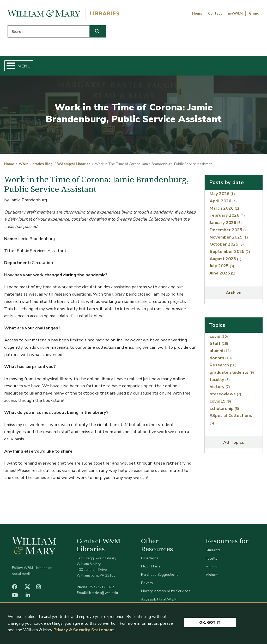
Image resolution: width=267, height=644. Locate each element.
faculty (220, 382)
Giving (254, 14)
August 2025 (226, 261)
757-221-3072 (102, 589)
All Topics (234, 444)
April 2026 (223, 203)
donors (221, 360)
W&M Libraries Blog (36, 166)
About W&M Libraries (199, 67)
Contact (215, 14)
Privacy (147, 585)
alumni (220, 353)
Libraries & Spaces (149, 67)
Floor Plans (151, 568)
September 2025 (230, 254)
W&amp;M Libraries (74, 166)
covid (219, 338)
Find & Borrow (53, 67)
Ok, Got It (210, 621)
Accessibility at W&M (159, 601)
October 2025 (227, 246)
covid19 (220, 403)
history (220, 389)
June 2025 (223, 275)
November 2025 (229, 239)
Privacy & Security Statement (84, 630)
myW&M (235, 14)
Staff (219, 345)
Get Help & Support (99, 67)
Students (213, 552)
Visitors (212, 577)
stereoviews (225, 396)
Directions (150, 560)
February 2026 (227, 217)
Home (23, 67)
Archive (234, 295)
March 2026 (224, 210)
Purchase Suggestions (160, 577)
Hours (197, 14)
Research (223, 367)
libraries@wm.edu (103, 595)
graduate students (232, 374)
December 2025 (229, 232)
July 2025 (222, 268)
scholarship (224, 410)
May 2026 (222, 196)
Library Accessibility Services (166, 593)
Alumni (212, 569)
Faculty (212, 561)
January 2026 (226, 225)
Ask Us (244, 67)
